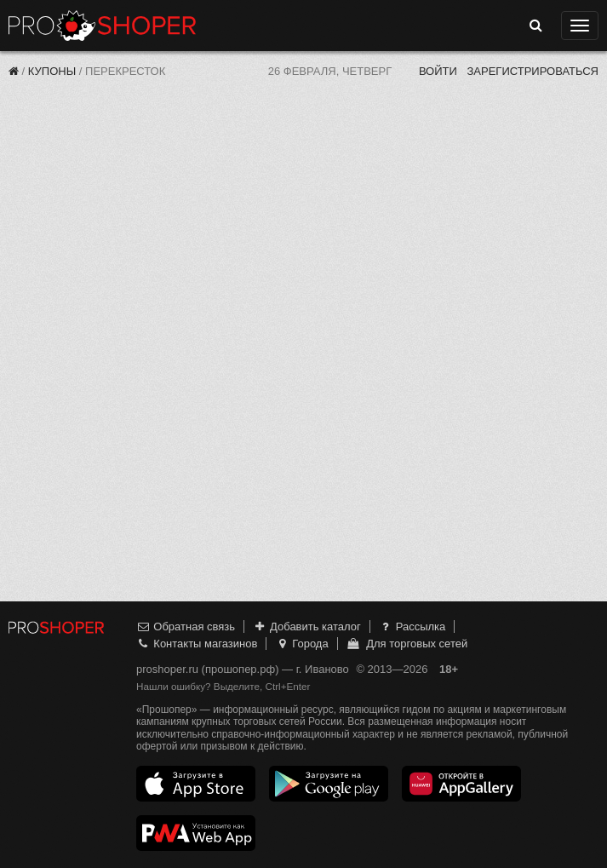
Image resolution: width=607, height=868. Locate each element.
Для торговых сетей (407, 644)
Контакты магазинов (197, 644)
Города (302, 644)
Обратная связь (186, 627)
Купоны (52, 71)
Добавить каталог (307, 627)
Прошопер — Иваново (102, 26)
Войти (438, 71)
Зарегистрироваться (533, 71)
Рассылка (412, 627)
